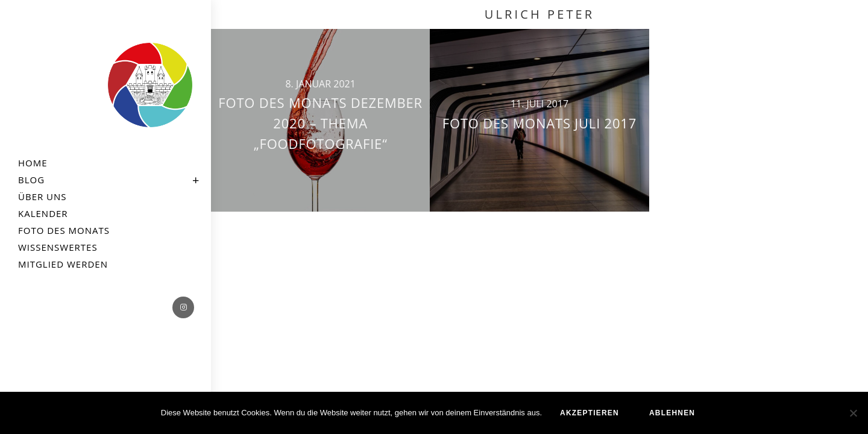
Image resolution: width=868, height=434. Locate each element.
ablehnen (672, 413)
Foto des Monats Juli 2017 (539, 123)
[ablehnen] (853, 413)
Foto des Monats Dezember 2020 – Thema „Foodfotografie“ (320, 123)
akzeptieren (590, 413)
